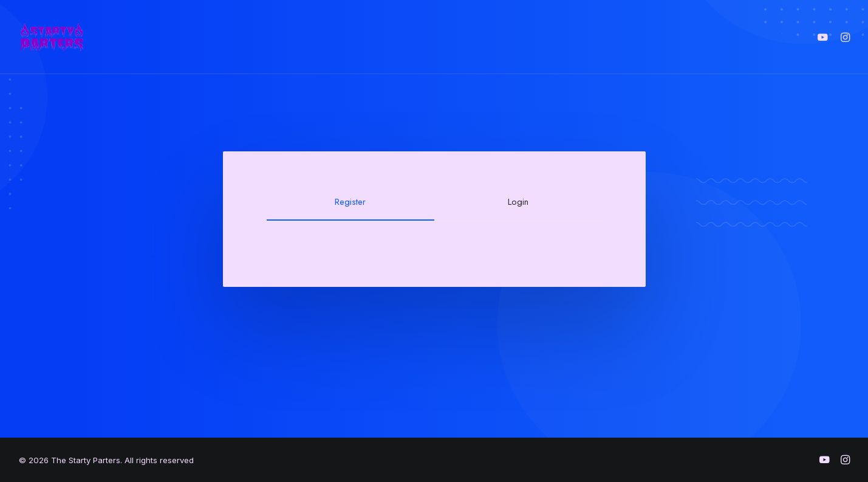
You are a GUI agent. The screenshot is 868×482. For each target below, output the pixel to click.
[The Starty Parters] (58, 37)
